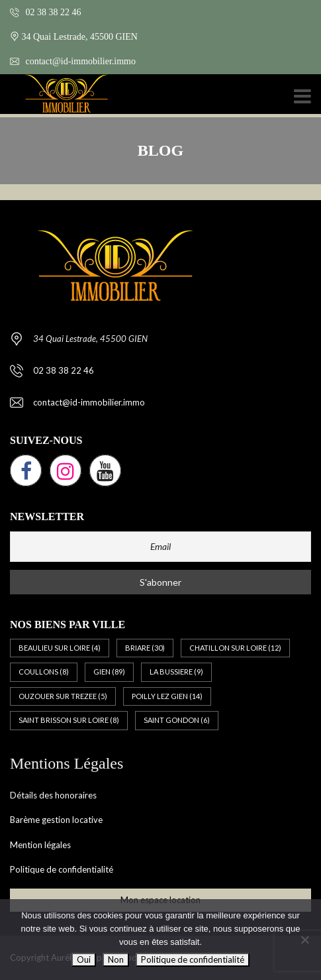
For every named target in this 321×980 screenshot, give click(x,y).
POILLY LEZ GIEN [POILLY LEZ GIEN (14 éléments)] (167, 696)
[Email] (160, 547)
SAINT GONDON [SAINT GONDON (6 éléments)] (177, 720)
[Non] (304, 940)
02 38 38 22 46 (46, 12)
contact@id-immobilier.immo (73, 61)
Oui (84, 959)
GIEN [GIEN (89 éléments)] (109, 672)
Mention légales (40, 845)
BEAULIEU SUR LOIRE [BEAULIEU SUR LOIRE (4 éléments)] (60, 648)
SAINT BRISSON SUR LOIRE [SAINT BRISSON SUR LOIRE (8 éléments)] (69, 720)
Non (116, 959)
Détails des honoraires (53, 795)
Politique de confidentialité (62, 869)
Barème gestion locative (56, 820)
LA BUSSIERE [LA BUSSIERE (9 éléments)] (176, 672)
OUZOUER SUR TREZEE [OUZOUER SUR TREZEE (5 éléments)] (63, 696)
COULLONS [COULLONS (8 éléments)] (44, 672)
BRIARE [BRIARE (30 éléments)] (145, 648)
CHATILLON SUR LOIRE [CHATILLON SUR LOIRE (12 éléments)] (235, 648)
